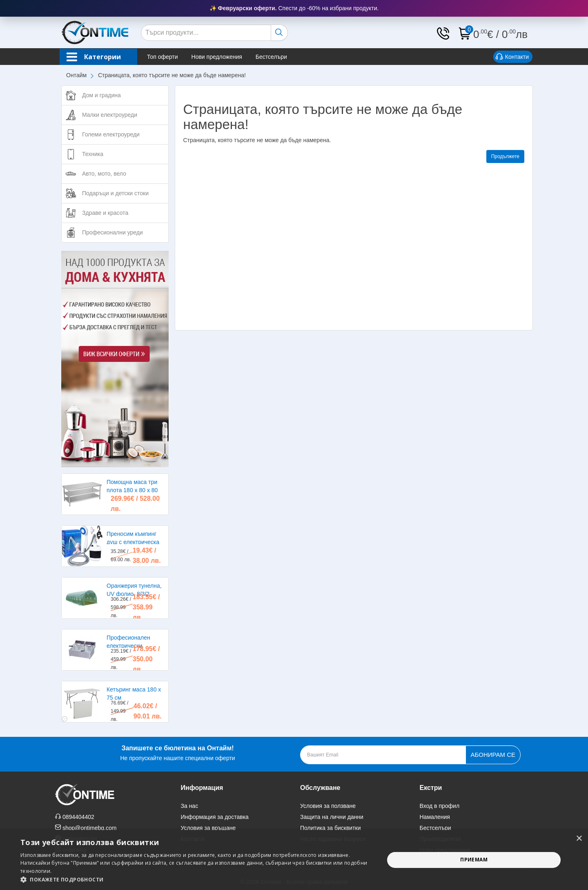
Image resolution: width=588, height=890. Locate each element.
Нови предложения (217, 57)
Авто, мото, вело (104, 174)
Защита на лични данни (332, 817)
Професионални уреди (112, 232)
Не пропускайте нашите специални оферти (177, 752)
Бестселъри (271, 57)
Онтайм (76, 75)
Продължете (505, 156)
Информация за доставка (215, 817)
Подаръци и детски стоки (115, 193)
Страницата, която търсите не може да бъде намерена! (172, 75)
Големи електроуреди (111, 134)
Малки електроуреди (110, 115)
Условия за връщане (208, 828)
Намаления (435, 817)
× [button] (579, 839)
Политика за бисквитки (331, 828)
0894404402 (78, 817)
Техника (93, 154)
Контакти (512, 57)
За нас (190, 806)
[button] (197, 880)
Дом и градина (101, 95)
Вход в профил (440, 806)
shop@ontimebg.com (90, 828)
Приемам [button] (474, 860)
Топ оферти (163, 57)
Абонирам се (493, 755)
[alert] (294, 860)
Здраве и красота (105, 213)
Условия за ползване (328, 806)
